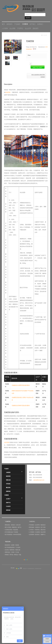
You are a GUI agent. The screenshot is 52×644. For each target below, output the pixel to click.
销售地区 (8, 507)
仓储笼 (13, 542)
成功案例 (32, 531)
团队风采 (43, 527)
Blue (26, 557)
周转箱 (7, 551)
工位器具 (18, 544)
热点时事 (43, 529)
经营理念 (37, 527)
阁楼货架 (14, 524)
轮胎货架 (8, 89)
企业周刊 (37, 522)
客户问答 (43, 524)
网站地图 (13, 565)
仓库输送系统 (9, 527)
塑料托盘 (7, 549)
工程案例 (25, 21)
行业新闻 (37, 529)
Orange (24, 557)
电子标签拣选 (9, 531)
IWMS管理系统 (17, 531)
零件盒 (11, 551)
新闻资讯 (10, 21)
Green (27, 557)
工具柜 (13, 549)
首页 (3, 21)
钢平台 (20, 524)
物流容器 (8, 473)
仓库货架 (7, 439)
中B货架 (16, 529)
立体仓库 (18, 522)
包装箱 (17, 542)
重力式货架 (8, 524)
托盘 (20, 551)
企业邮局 (28, 25)
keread (24, 8)
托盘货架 (16, 527)
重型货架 (7, 522)
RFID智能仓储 (9, 529)
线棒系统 (8, 488)
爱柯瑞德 (32, 524)
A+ (42, 32)
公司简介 (32, 527)
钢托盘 (16, 551)
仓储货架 (8, 469)
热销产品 (8, 499)
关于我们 (33, 21)
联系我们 (40, 21)
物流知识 (43, 522)
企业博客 (12, 25)
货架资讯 (36, 25)
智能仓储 (8, 477)
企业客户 (8, 496)
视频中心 (43, 531)
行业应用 (8, 503)
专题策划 (37, 524)
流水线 (7, 547)
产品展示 (17, 21)
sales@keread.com (39, 477)
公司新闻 (32, 529)
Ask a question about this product (38, 73)
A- (46, 32)
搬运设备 (8, 484)
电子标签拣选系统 (10, 544)
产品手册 (20, 25)
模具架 (13, 522)
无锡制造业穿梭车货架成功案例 (21, 402)
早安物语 (32, 522)
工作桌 (17, 549)
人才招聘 (5, 25)
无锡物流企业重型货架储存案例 (21, 382)
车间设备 (8, 481)
